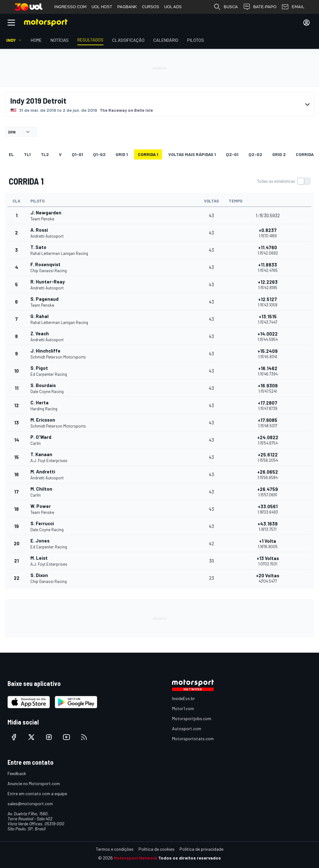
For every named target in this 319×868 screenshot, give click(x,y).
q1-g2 (99, 154)
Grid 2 (279, 154)
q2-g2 (255, 154)
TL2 (45, 154)
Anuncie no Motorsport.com (34, 783)
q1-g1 (77, 154)
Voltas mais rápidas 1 (192, 154)
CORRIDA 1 (148, 154)
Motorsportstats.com (193, 739)
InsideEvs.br (183, 698)
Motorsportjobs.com (192, 718)
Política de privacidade (201, 849)
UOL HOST (102, 7)
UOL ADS (173, 7)
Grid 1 (122, 154)
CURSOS (151, 7)
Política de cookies (157, 849)
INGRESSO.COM (70, 7)
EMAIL (293, 7)
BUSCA (226, 7)
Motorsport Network (136, 858)
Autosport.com (187, 728)
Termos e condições (115, 849)
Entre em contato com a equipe (37, 793)
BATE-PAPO (260, 7)
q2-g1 (232, 154)
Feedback (17, 773)
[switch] (284, 181)
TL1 (27, 154)
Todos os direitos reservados (190, 858)
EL (11, 154)
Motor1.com (183, 708)
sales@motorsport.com (30, 803)
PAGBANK (127, 7)
